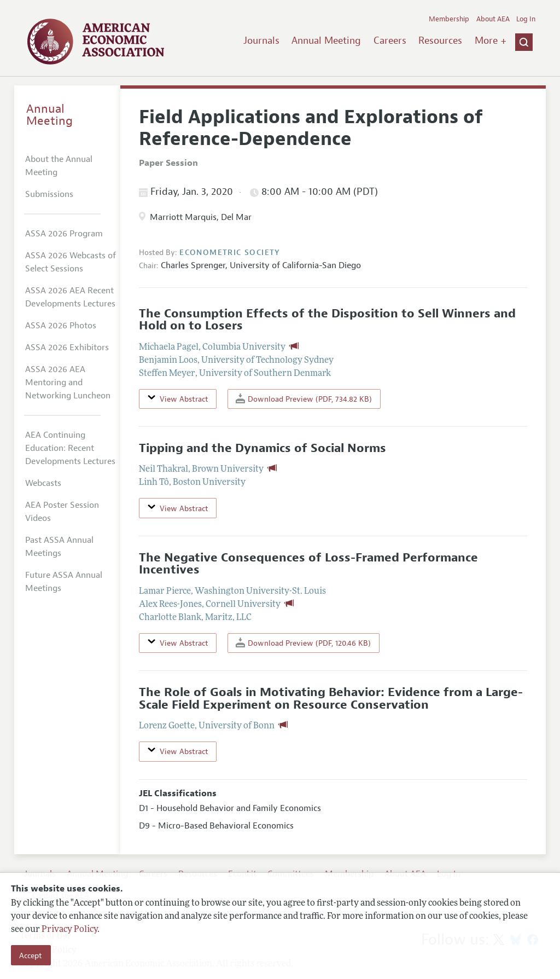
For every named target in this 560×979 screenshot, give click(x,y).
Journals (261, 40)
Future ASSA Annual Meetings (64, 582)
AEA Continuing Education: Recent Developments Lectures (70, 448)
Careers (390, 40)
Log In (526, 19)
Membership (449, 19)
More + (491, 40)
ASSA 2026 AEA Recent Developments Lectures (70, 297)
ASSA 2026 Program (64, 234)
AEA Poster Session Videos (62, 512)
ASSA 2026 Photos (61, 326)
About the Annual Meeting (59, 166)
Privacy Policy (69, 930)
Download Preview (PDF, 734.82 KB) (304, 399)
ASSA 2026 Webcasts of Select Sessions (71, 262)
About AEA (493, 19)
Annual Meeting (326, 40)
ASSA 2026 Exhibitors (67, 347)
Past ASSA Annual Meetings (59, 547)
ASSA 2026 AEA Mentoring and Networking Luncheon (68, 383)
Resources (440, 40)
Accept (31, 955)
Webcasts (43, 483)
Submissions (49, 194)
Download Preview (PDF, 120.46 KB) (303, 643)
